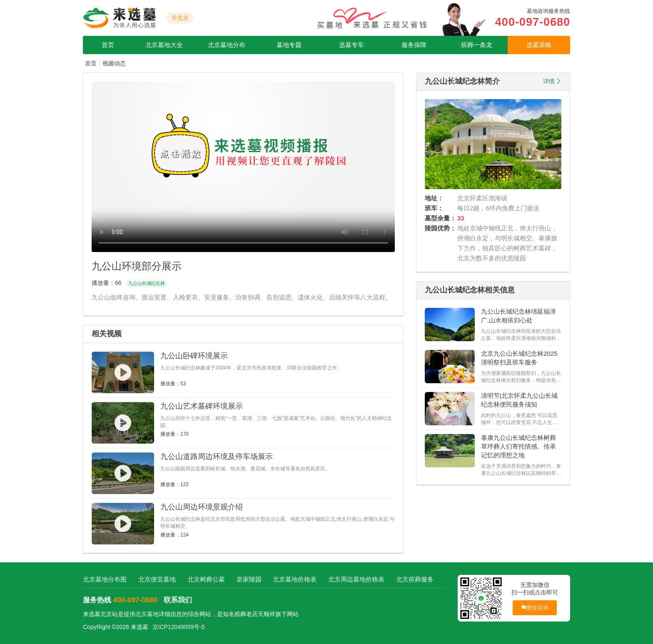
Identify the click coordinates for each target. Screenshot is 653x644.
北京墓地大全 (164, 45)
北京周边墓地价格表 (356, 579)
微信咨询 (535, 608)
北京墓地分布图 (105, 579)
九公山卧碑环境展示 (194, 356)
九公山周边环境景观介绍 (202, 507)
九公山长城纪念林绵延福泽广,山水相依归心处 (518, 316)
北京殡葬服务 (415, 579)
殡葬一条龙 (477, 45)
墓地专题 (289, 45)
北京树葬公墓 (206, 579)
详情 (549, 81)
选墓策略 (539, 45)
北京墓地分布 (227, 45)
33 (461, 218)
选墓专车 (351, 45)
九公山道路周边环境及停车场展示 (217, 457)
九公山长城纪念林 (147, 283)
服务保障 (414, 45)
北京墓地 (147, 614)
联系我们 (178, 600)
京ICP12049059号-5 (179, 627)
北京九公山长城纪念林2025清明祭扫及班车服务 (519, 358)
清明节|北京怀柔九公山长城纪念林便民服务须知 (519, 400)
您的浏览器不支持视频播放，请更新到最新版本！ (243, 167)
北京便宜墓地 (157, 579)
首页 (108, 45)
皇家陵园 (249, 579)
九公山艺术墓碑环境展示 (202, 406)
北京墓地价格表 (295, 579)
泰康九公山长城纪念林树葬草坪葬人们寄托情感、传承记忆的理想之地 (518, 446)
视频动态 (114, 63)
